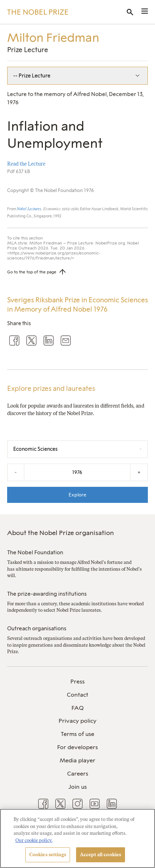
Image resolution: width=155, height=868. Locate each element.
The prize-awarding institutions (47, 594)
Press (77, 682)
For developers (77, 747)
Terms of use (77, 734)
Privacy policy (77, 721)
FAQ (77, 708)
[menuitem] (77, 682)
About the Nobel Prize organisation (61, 533)
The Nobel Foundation (35, 552)
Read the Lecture (26, 164)
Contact (77, 695)
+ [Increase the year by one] (139, 472)
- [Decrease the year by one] (16, 472)
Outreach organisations (37, 629)
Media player (77, 760)
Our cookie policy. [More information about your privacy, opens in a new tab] (34, 840)
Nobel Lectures (29, 209)
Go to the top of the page (32, 272)
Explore (77, 495)
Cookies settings (48, 855)
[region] (77, 838)
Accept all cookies (101, 855)
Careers (78, 774)
